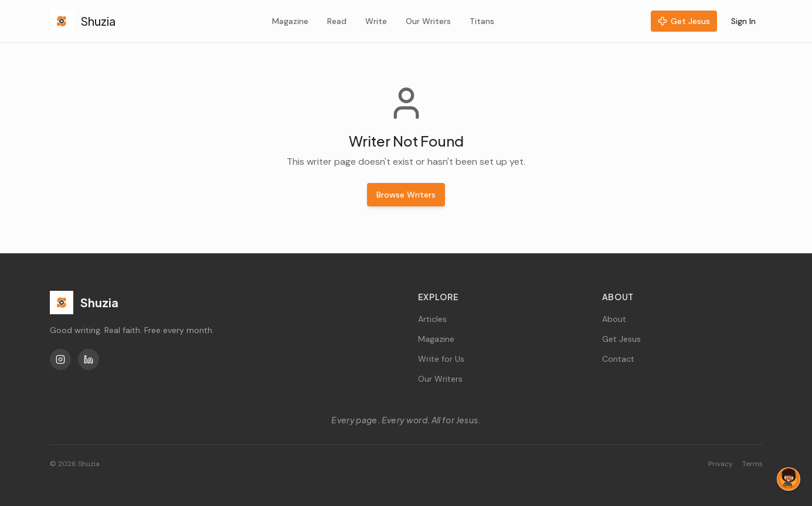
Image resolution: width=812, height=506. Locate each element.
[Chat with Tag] (789, 479)
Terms (752, 464)
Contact (618, 359)
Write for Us (441, 359)
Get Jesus (684, 21)
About (614, 319)
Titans (482, 21)
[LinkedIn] (89, 359)
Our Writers (428, 21)
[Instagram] (60, 359)
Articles (432, 319)
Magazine (290, 21)
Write (376, 21)
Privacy (721, 464)
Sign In (743, 21)
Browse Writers (406, 195)
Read (337, 21)
